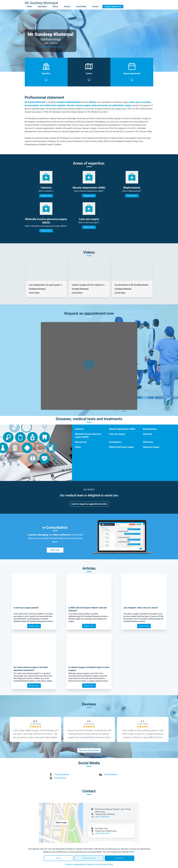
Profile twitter (60, 778)
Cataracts (79, 429)
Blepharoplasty (150, 429)
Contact (95, 7)
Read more (46, 196)
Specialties (42, 7)
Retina (78, 447)
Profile (29, 7)
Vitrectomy (148, 442)
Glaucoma (147, 434)
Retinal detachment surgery (122, 447)
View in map (61, 823)
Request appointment (113, 7)
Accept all (119, 858)
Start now (55, 550)
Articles (67, 7)
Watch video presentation (51, 47)
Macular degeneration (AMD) (122, 429)
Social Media (81, 7)
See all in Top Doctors (89, 750)
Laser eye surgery (117, 434)
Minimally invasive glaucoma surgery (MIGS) (88, 436)
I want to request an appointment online (89, 504)
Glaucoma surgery (151, 447)
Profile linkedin (111, 775)
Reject (59, 858)
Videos (55, 7)
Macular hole (81, 442)
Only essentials (89, 858)
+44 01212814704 (102, 817)
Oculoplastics (115, 442)
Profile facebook (62, 775)
